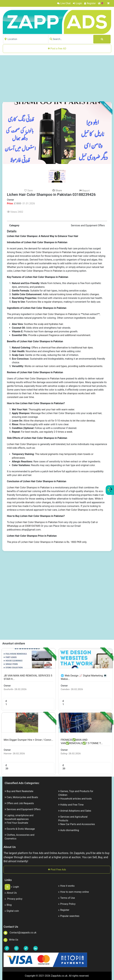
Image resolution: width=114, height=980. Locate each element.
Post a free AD (57, 49)
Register (90, 3)
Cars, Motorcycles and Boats (22, 797)
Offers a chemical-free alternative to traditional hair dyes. (62, 348)
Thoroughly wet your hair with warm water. (52, 410)
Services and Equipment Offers (24, 809)
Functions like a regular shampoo (44, 302)
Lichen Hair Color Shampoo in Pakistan (56, 314)
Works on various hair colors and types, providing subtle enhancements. (64, 366)
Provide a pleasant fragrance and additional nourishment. (60, 335)
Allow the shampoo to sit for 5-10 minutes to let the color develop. (60, 421)
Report (84, 191)
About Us (11, 893)
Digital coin (12, 911)
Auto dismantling (70, 830)
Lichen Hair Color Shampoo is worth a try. (81, 510)
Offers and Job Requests (20, 803)
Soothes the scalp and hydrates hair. (44, 324)
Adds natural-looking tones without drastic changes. (71, 294)
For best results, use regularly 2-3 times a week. (47, 432)
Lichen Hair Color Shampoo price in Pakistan (47, 252)
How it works (66, 886)
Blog (8, 905)
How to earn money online (74, 892)
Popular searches (69, 916)
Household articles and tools (76, 799)
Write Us (11, 940)
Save (28, 190)
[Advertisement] (59, 78)
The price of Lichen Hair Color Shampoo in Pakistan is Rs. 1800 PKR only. (47, 542)
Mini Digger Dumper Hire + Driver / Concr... (28, 740)
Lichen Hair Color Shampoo (22, 444)
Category (14, 225)
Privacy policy (13, 899)
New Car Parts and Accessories (78, 824)
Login (77, 3)
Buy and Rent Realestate (20, 791)
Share (57, 190)
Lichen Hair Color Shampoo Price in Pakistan (38, 271)
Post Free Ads (57, 870)
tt (7, 887)
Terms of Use (67, 898)
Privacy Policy (67, 904)
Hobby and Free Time (72, 805)
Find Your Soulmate (17, 823)
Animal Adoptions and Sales (76, 811)
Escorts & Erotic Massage (21, 829)
